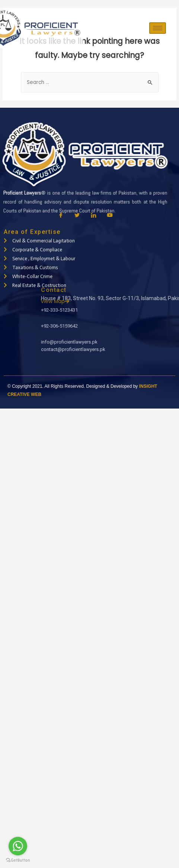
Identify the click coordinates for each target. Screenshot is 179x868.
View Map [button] (123, 301)
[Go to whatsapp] (18, 846)
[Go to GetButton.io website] (18, 860)
